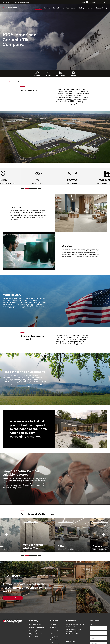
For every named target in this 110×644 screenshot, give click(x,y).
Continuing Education (36, 631)
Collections (53, 625)
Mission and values (35, 625)
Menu (85, 2)
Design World (54, 637)
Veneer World (54, 631)
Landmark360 (34, 637)
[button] (23, 189)
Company (10, 81)
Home (4, 81)
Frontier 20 (53, 628)
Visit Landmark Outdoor (13, 598)
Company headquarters (37, 628)
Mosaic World (54, 640)
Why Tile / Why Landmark (37, 634)
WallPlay (52, 634)
